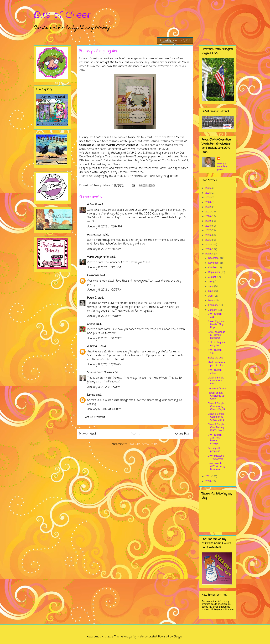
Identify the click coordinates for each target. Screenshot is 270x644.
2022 (208, 207)
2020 (208, 216)
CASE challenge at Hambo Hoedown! (216, 335)
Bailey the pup (215, 358)
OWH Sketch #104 (215, 371)
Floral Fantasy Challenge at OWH (216, 396)
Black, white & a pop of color (216, 364)
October (213, 267)
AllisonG (92, 205)
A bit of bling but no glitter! (216, 344)
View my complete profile (222, 166)
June (211, 286)
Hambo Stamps (160, 141)
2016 (208, 235)
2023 (208, 202)
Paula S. (92, 298)
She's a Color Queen (99, 373)
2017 (208, 230)
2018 (208, 226)
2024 (208, 197)
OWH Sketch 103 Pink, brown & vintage (215, 439)
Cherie (91, 324)
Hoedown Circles (217, 388)
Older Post (183, 434)
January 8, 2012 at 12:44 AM (105, 227)
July (211, 282)
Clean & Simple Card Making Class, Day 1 (216, 427)
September (214, 272)
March (212, 300)
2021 (208, 212)
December (214, 258)
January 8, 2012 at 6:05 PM (104, 290)
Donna (91, 395)
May (211, 291)
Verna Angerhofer (98, 257)
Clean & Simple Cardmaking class (216, 381)
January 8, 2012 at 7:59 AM (104, 249)
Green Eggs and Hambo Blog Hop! (216, 324)
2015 (208, 240)
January (213, 310)
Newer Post (88, 434)
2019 (208, 221)
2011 (208, 476)
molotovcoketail (147, 637)
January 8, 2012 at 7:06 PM (104, 316)
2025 (208, 193)
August (212, 277)
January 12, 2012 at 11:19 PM (104, 409)
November (214, 263)
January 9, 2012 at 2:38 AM (104, 365)
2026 (208, 188)
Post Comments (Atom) (144, 444)
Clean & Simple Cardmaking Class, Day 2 (216, 417)
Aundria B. (93, 346)
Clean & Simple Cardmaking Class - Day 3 (216, 406)
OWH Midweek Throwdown (216, 457)
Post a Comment (94, 417)
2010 (208, 481)
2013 (208, 249)
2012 (208, 254)
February (213, 305)
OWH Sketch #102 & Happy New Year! (217, 466)
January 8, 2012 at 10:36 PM (105, 338)
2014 (208, 244)
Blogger (178, 637)
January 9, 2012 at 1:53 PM (104, 387)
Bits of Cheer (62, 15)
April (211, 296)
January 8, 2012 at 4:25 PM (104, 268)
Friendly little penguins (214, 450)
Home (136, 434)
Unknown (93, 276)
